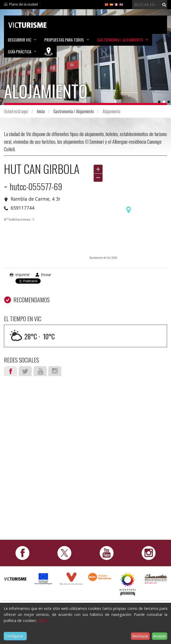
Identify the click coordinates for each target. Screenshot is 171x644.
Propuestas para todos (64, 40)
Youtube (40, 371)
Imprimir (22, 275)
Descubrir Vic (20, 40)
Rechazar (140, 636)
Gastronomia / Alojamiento (120, 40)
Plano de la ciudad (23, 4)
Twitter (25, 371)
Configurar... (15, 636)
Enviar (46, 275)
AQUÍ (42, 620)
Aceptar (159, 636)
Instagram (55, 371)
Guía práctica (20, 51)
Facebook (10, 371)
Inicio (41, 111)
